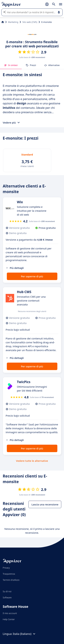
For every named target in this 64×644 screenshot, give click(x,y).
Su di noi (7, 591)
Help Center (9, 619)
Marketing (13, 22)
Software (7, 597)
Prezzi (31, 65)
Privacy (6, 568)
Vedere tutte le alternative (32, 461)
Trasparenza (9, 574)
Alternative (52, 65)
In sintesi (11, 65)
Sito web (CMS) (30, 22)
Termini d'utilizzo (11, 580)
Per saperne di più (32, 276)
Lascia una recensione (45, 504)
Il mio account (10, 613)
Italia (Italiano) (25, 634)
